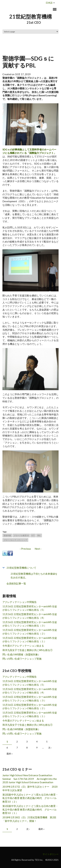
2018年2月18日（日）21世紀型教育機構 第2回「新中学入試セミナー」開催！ (29, 819)
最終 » (10, 754)
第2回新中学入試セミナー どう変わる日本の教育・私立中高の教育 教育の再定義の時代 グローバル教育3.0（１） (30, 810)
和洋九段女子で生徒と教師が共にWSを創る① (27, 650)
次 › (50, 748)
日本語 (49, 3)
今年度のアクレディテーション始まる (23, 646)
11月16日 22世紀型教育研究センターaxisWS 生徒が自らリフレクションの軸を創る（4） (30, 616)
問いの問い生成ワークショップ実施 (22, 659)
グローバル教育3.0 (21, 535)
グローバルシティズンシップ (15, 540)
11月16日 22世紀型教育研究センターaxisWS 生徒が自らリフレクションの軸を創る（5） (30, 608)
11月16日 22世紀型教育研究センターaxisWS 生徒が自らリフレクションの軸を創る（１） (30, 640)
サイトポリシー (51, 854)
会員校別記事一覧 (16, 583)
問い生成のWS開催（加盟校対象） (21, 654)
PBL (39, 535)
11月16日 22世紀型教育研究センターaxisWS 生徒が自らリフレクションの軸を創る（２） (30, 632)
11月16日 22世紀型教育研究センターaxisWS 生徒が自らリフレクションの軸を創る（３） (30, 624)
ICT (33, 535)
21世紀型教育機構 (31, 16)
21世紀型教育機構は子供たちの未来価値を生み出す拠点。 (34, 576)
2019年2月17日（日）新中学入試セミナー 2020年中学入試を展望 (30, 788)
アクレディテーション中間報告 (20, 602)
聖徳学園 (7, 535)
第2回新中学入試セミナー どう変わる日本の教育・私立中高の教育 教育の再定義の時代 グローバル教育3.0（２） (30, 798)
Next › (38, 549)
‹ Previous (25, 549)
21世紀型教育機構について (21, 568)
